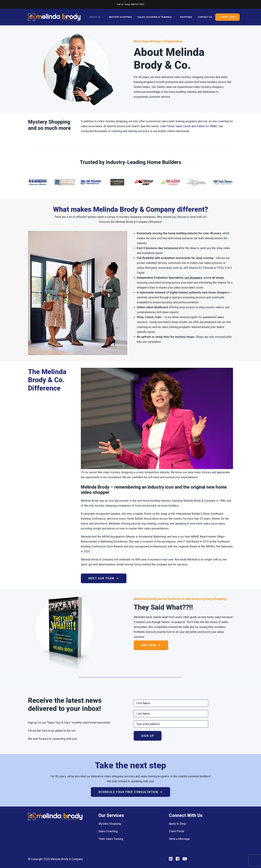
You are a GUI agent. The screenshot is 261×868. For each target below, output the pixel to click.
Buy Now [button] (151, 645)
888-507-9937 (138, 4)
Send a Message (179, 839)
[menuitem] (97, 17)
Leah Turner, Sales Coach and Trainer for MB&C (189, 126)
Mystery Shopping (121, 17)
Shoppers (186, 17)
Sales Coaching (108, 831)
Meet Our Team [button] (104, 578)
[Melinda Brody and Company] (54, 17)
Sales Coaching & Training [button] (156, 17)
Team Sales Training (111, 839)
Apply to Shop (178, 824)
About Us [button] (96, 17)
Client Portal (176, 831)
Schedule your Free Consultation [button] (130, 792)
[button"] (171, 860)
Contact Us (205, 17)
